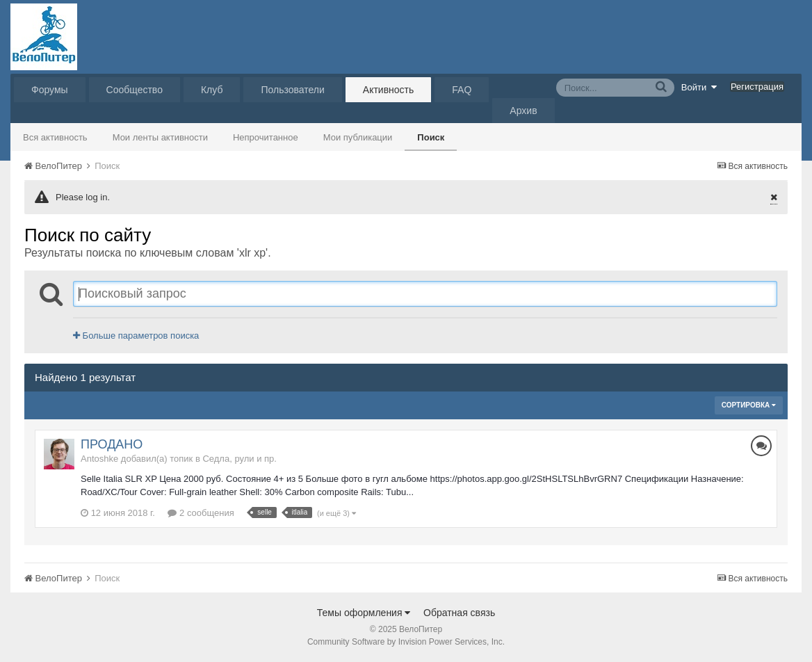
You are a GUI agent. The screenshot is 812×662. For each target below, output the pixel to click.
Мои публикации (358, 137)
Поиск (431, 137)
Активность (389, 90)
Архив (523, 111)
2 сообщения (201, 513)
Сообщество (135, 90)
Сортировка (749, 405)
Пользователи (292, 90)
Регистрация (757, 87)
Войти (699, 87)
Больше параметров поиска (136, 336)
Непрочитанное (266, 137)
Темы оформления (364, 613)
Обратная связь (459, 613)
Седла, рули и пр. (239, 459)
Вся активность (55, 137)
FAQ (462, 90)
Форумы (50, 90)
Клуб (212, 90)
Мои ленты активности (160, 137)
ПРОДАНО (112, 444)
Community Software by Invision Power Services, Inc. (406, 642)
